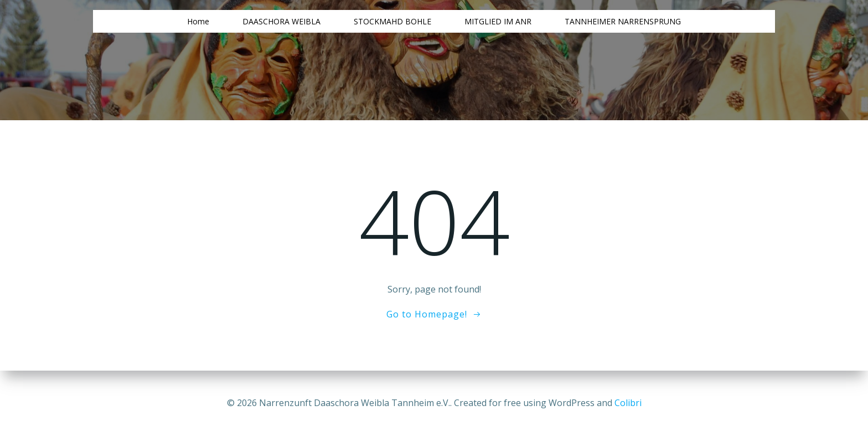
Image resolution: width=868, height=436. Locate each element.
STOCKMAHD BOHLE (392, 21)
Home (198, 21)
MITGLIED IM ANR (498, 21)
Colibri (628, 403)
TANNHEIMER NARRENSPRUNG (623, 21)
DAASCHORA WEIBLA (281, 21)
